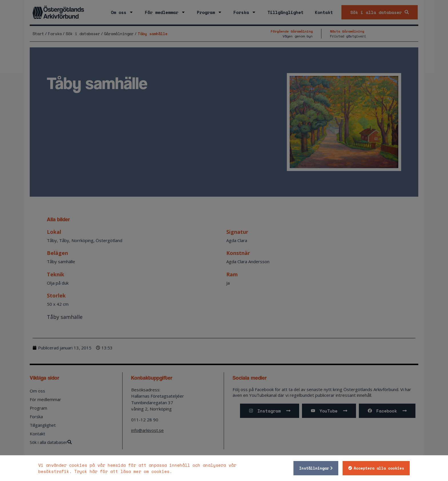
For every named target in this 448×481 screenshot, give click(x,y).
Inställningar (314, 468)
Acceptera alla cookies (379, 468)
